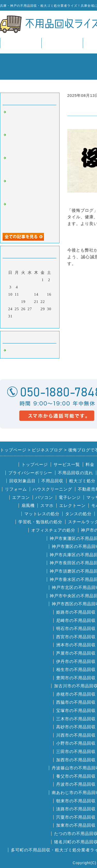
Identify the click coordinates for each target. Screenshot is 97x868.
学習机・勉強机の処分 (40, 522)
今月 (30, 323)
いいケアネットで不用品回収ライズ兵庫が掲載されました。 (31, 165)
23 (49, 302)
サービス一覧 (62, 43)
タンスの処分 (78, 514)
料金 (90, 464)
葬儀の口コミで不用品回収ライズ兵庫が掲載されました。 (31, 119)
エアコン (21, 497)
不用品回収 (52, 481)
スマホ (47, 506)
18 (17, 302)
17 (10, 302)
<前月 (19, 323)
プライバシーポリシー (30, 473)
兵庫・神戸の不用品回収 (31, 350)
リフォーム (16, 489)
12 (23, 294)
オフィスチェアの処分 (53, 530)
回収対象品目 (23, 481)
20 (30, 302)
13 (30, 294)
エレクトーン (72, 506)
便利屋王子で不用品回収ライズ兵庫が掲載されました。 (31, 142)
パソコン (44, 497)
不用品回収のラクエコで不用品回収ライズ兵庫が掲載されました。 (31, 188)
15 (43, 294)
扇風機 (28, 506)
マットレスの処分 (42, 514)
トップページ (21, 43)
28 (36, 309)
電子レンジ (70, 497)
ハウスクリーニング (52, 489)
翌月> (40, 323)
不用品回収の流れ (76, 473)
